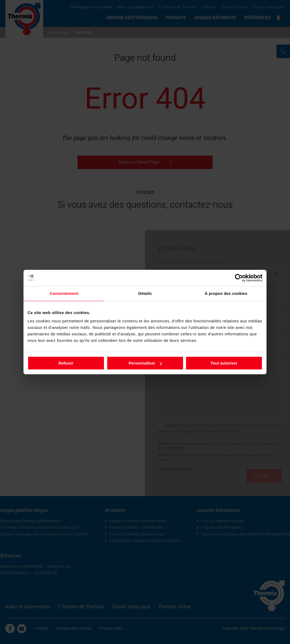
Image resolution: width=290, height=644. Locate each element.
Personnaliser (145, 363)
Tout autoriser (224, 363)
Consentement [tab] (64, 293)
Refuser (66, 363)
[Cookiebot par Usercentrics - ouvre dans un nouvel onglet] (239, 278)
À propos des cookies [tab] (226, 293)
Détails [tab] (145, 293)
